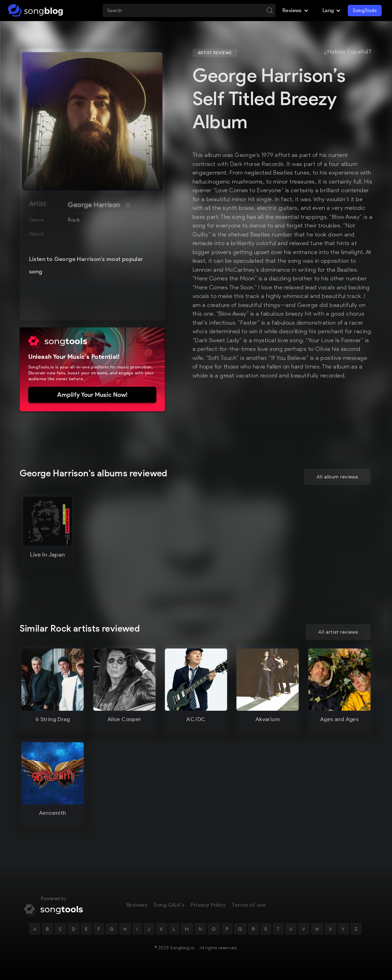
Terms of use (249, 905)
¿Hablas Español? (348, 52)
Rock (74, 220)
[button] (296, 10)
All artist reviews (338, 632)
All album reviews (337, 477)
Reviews (137, 905)
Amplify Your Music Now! (92, 395)
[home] (35, 10)
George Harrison (94, 205)
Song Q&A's (169, 905)
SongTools (365, 11)
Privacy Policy (208, 905)
